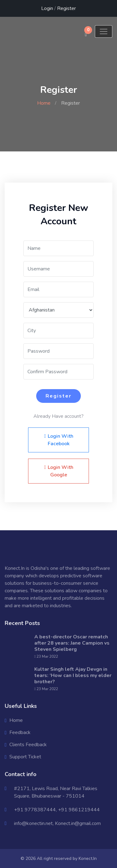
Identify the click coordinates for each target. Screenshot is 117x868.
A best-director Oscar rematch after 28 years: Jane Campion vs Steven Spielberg (72, 643)
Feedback (20, 732)
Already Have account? (58, 416)
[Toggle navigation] (104, 31)
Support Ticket (25, 757)
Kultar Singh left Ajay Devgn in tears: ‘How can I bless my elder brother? (73, 675)
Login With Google (59, 471)
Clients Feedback (28, 745)
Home (44, 103)
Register (66, 8)
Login (47, 8)
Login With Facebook (59, 440)
